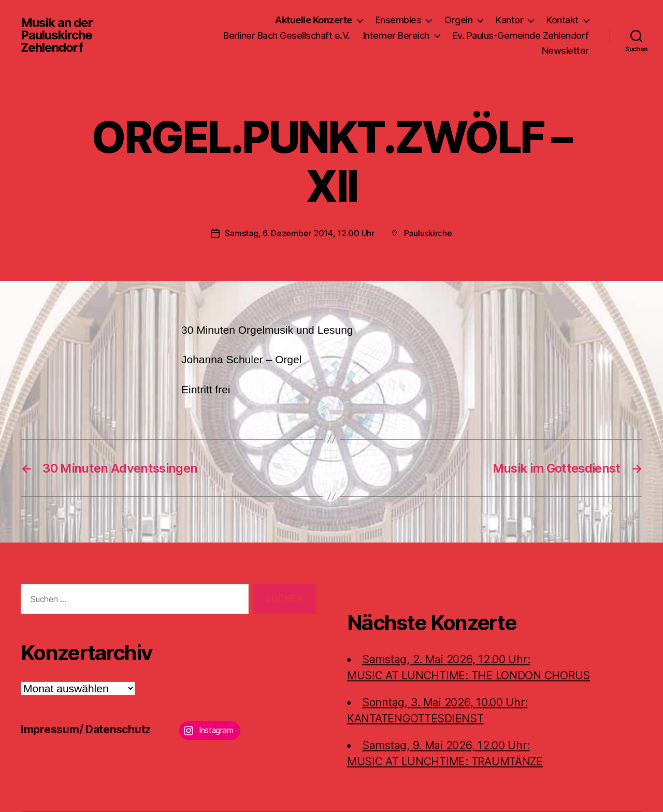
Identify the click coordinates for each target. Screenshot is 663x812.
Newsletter (565, 51)
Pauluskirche (428, 233)
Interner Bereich (396, 35)
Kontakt (563, 20)
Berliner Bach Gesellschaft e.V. (287, 35)
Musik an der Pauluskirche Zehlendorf (57, 35)
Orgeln (458, 20)
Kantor (509, 20)
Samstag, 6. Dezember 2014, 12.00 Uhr (299, 233)
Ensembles (399, 20)
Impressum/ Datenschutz (86, 729)
